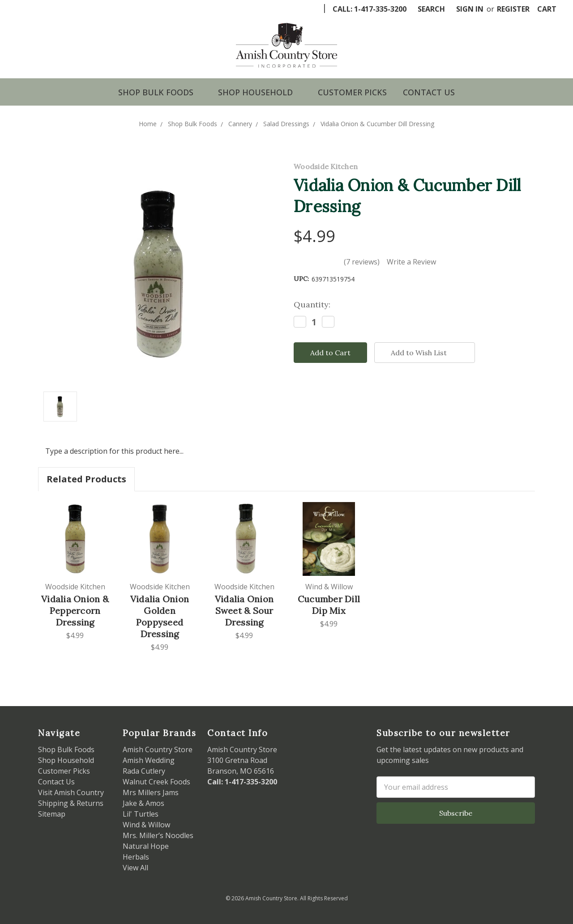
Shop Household (260, 92)
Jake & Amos (143, 803)
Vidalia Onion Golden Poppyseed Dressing (160, 616)
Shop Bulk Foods (160, 92)
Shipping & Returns (71, 803)
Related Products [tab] (86, 479)
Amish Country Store (158, 749)
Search (431, 9)
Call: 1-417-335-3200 (370, 9)
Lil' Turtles (141, 814)
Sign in (470, 9)
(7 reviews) (362, 262)
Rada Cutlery (144, 771)
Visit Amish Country (71, 792)
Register (513, 9)
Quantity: (312, 304)
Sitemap (52, 814)
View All (135, 868)
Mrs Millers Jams (151, 792)
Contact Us (429, 92)
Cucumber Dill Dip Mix (329, 605)
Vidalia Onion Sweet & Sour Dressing (244, 611)
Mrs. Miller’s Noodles (158, 835)
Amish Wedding (149, 760)
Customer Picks (352, 92)
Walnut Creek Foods (156, 782)
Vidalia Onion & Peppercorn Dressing (75, 611)
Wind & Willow (146, 825)
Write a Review (411, 262)
